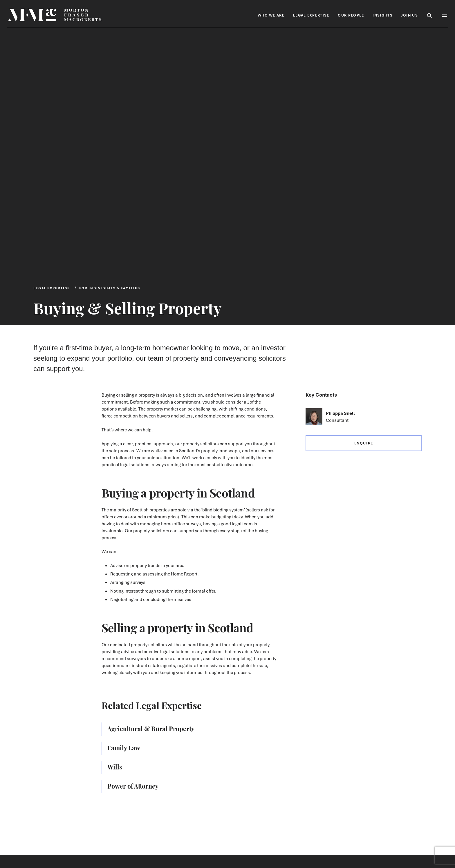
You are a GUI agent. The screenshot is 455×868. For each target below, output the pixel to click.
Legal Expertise (311, 15)
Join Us (410, 15)
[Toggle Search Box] (429, 15)
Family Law (124, 747)
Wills (115, 767)
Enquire (364, 443)
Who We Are (271, 15)
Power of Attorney (133, 786)
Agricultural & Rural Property (151, 728)
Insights (382, 15)
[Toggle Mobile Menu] (445, 15)
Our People (351, 15)
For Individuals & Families (110, 288)
